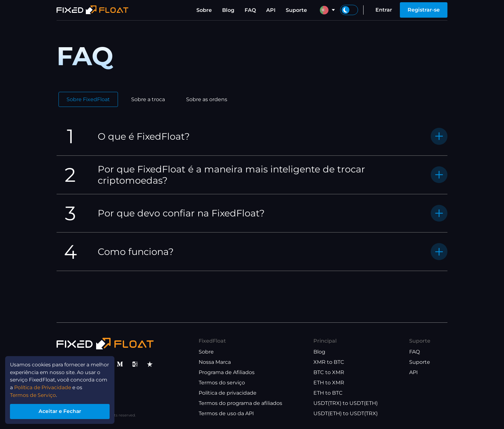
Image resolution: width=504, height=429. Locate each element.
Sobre (204, 10)
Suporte (296, 10)
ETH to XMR (329, 383)
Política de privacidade (228, 393)
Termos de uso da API (226, 413)
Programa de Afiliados (227, 372)
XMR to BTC (329, 362)
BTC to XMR (329, 372)
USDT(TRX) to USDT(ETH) (346, 403)
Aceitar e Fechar (61, 411)
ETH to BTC (328, 393)
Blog (228, 10)
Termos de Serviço (34, 394)
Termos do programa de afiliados (240, 403)
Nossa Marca (215, 362)
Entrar (384, 10)
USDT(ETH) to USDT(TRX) (346, 413)
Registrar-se (424, 10)
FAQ (250, 10)
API (271, 10)
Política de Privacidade (43, 386)
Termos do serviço (222, 383)
